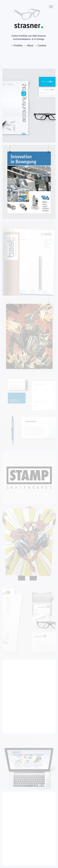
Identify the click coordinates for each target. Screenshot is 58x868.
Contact (42, 46)
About (30, 46)
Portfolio (18, 46)
